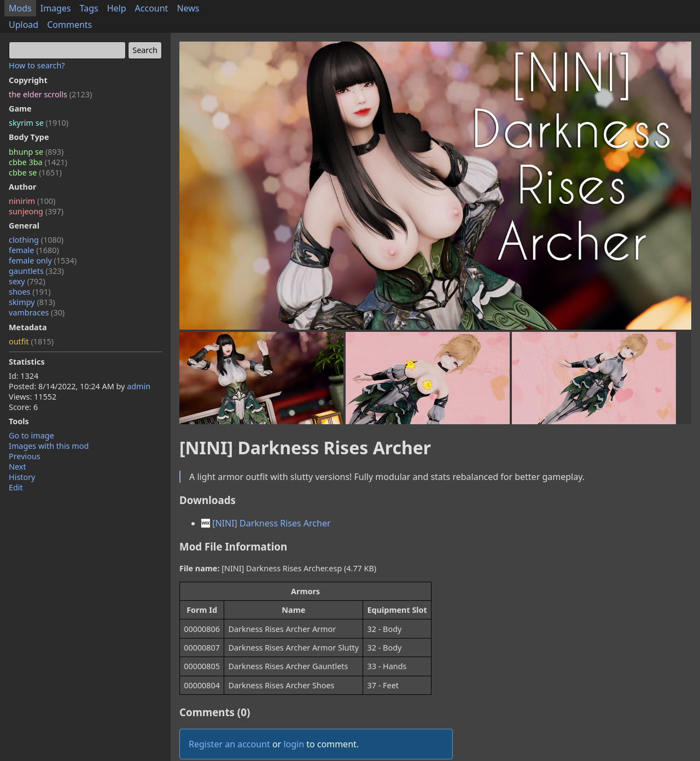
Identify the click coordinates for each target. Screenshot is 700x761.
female (34, 250)
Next (17, 467)
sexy (27, 281)
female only (43, 261)
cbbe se (35, 172)
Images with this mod (49, 446)
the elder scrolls (50, 94)
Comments (69, 25)
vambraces (37, 312)
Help (117, 8)
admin (139, 386)
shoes (30, 292)
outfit (31, 341)
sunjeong (36, 211)
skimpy (32, 302)
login (294, 744)
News (188, 8)
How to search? (37, 65)
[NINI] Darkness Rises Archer (266, 523)
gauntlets (36, 271)
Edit (16, 487)
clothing (36, 240)
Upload (24, 25)
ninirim (32, 201)
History (22, 477)
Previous (25, 456)
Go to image (31, 435)
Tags (89, 8)
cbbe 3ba (38, 162)
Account (152, 8)
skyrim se (39, 123)
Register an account (229, 744)
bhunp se (36, 152)
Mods (20, 8)
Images (56, 8)
